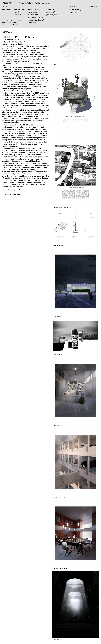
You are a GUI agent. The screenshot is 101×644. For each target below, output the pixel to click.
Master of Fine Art (51, 13)
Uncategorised (95, 7)
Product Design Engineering (36, 19)
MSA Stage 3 (17, 11)
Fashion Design (32, 13)
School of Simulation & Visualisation (12, 21)
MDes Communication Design (36, 17)
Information (46, 4)
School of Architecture (20, 9)
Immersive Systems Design (9, 22)
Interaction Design (33, 14)
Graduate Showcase (27, 3)
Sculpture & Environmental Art (55, 16)
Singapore (72, 7)
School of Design (33, 9)
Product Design (6, 11)
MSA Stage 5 (17, 14)
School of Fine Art (51, 9)
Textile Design (32, 22)
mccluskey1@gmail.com (11, 194)
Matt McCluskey (19, 36)
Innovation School (7, 9)
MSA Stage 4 (17, 13)
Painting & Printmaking (53, 14)
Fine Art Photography (52, 11)
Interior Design (32, 16)
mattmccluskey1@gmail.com (12, 190)
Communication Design (34, 11)
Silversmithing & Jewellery (35, 21)
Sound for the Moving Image (10, 24)
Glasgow (5, 7)
